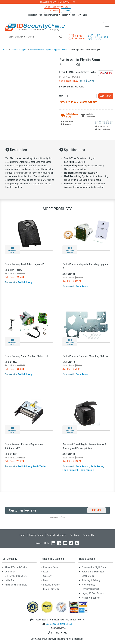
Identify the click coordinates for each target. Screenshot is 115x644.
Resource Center (35, 15)
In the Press (11, 580)
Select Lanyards (51, 588)
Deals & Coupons (52, 11)
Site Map (74, 534)
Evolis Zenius (39, 466)
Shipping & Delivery (91, 580)
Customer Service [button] (51, 15)
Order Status (88, 575)
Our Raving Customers (16, 575)
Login (102, 37)
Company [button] (76, 15)
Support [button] (65, 15)
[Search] (61, 37)
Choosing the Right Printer (94, 567)
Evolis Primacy (25, 282)
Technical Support (90, 588)
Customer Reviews (103, 129)
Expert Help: (57, 7)
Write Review (101, 126)
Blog (85, 15)
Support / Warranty (56, 534)
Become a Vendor (52, 584)
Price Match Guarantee (16, 584)
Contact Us (88, 534)
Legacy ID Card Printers (93, 593)
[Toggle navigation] (107, 25)
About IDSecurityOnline (16, 567)
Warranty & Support (91, 597)
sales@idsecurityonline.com (59, 623)
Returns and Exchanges (93, 571)
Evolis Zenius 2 (87, 469)
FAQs (46, 571)
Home (22, 534)
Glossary (47, 575)
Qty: (61, 95)
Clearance (66, 11)
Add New (97, 510)
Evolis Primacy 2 (70, 469)
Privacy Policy (36, 534)
